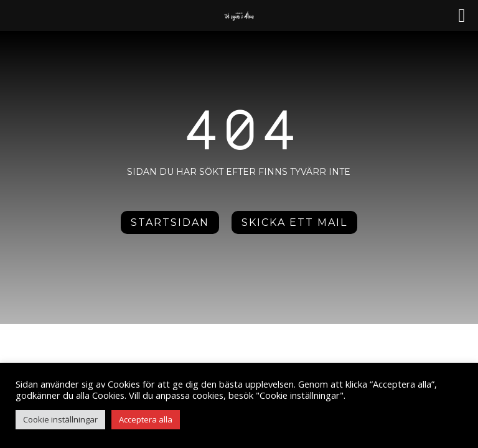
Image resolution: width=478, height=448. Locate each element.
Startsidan (170, 222)
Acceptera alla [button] (146, 419)
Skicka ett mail (294, 222)
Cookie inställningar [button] (60, 419)
